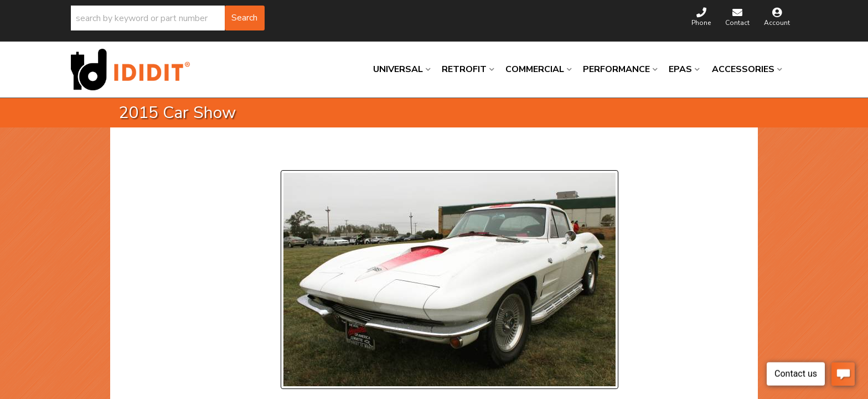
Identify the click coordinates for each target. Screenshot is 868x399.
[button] (168, 18)
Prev (296, 157)
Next (387, 157)
